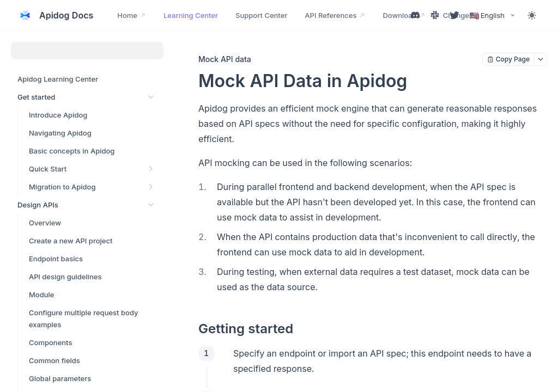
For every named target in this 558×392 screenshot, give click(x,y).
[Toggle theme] (532, 15)
